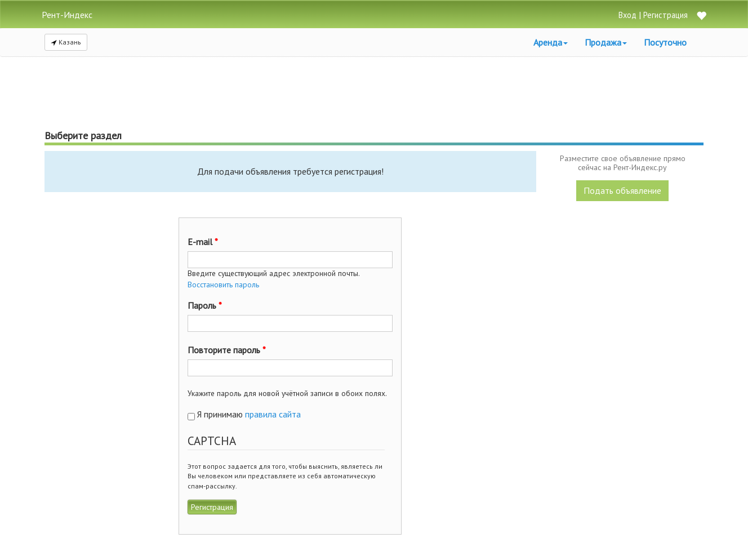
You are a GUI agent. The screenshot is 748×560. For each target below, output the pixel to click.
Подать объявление (622, 190)
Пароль (205, 305)
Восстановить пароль (223, 285)
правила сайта (273, 414)
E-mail (203, 242)
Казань (66, 42)
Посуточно (665, 42)
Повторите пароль (227, 350)
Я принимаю (249, 414)
